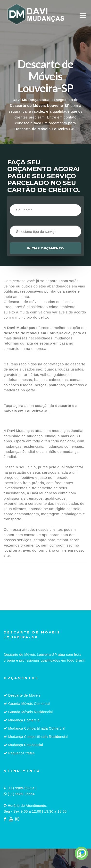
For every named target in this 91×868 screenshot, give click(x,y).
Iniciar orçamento (45, 248)
